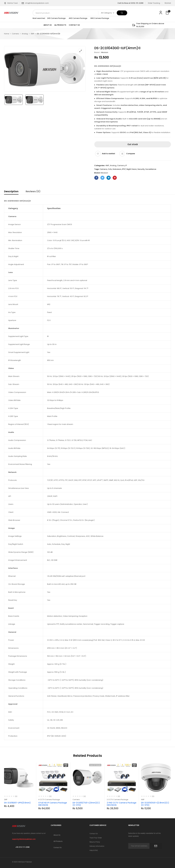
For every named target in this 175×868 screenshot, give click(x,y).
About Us (57, 835)
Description (11, 191)
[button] (168, 13)
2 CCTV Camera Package (117, 800)
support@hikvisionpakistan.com (24, 839)
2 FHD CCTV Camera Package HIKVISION (122, 804)
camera (103, 169)
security (141, 169)
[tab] (11, 192)
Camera (15, 34)
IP (126, 165)
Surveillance (151, 169)
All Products (58, 841)
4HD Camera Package (78, 18)
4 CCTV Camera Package (49, 800)
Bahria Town (11, 3)
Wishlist (168, 3)
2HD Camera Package (56, 18)
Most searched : (39, 18)
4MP (32, 34)
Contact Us (58, 848)
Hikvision (105, 52)
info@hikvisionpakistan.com (37, 3)
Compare (131, 154)
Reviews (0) (33, 191)
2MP (6, 800)
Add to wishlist (108, 154)
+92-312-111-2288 (22, 847)
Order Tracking (154, 3)
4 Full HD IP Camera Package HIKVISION (53, 804)
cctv (110, 169)
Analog (25, 34)
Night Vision (132, 169)
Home (7, 34)
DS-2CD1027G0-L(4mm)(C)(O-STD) (86, 804)
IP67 (124, 169)
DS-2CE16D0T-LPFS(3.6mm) (17, 803)
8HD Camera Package (100, 18)
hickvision (117, 169)
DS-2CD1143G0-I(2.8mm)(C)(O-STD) (155, 804)
